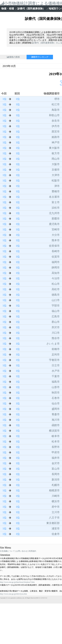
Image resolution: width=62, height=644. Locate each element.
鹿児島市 (54, 224)
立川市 (56, 512)
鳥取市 (56, 110)
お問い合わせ (22, 551)
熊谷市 (56, 338)
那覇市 (56, 219)
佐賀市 (56, 257)
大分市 (56, 235)
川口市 (56, 333)
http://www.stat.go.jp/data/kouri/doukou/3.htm (17, 582)
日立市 (56, 365)
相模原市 (54, 490)
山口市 (56, 300)
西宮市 (56, 132)
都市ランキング (40, 57)
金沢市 (56, 463)
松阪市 (56, 180)
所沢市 (56, 327)
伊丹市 (56, 126)
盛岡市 (56, 409)
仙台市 (56, 403)
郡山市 (56, 322)
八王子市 (54, 518)
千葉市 (56, 376)
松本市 (56, 441)
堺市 (57, 99)
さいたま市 (53, 344)
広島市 (56, 316)
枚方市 (56, 153)
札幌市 (56, 485)
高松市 (56, 289)
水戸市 (56, 371)
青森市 (56, 414)
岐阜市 (56, 436)
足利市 (56, 354)
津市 (57, 186)
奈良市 (56, 121)
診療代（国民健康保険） (31, 9)
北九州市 (54, 213)
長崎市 (56, 251)
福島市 (56, 382)
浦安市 (56, 528)
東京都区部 (53, 523)
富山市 (56, 469)
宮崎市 (56, 229)
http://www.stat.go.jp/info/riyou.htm (13, 594)
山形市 (56, 387)
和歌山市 (54, 115)
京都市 (56, 170)
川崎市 (56, 496)
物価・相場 (8, 9)
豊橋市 (56, 191)
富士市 (56, 202)
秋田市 (56, 393)
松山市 (56, 284)
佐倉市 (56, 534)
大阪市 (56, 164)
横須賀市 (54, 431)
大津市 (56, 175)
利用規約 (32, 551)
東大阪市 (54, 148)
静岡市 (56, 267)
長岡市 (56, 474)
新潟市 (56, 480)
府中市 (56, 507)
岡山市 (56, 159)
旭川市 (56, 420)
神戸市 (56, 142)
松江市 (56, 104)
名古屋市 (54, 197)
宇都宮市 (54, 360)
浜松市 (56, 208)
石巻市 (56, 398)
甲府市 (56, 452)
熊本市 (56, 240)
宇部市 (56, 306)
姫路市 (56, 137)
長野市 (56, 447)
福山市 (56, 311)
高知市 (56, 273)
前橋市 (56, 349)
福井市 (56, 458)
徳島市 (56, 295)
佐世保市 (54, 246)
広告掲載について (7, 551)
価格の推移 (13, 57)
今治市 (56, 278)
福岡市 (56, 262)
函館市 (56, 425)
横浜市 (56, 501)
